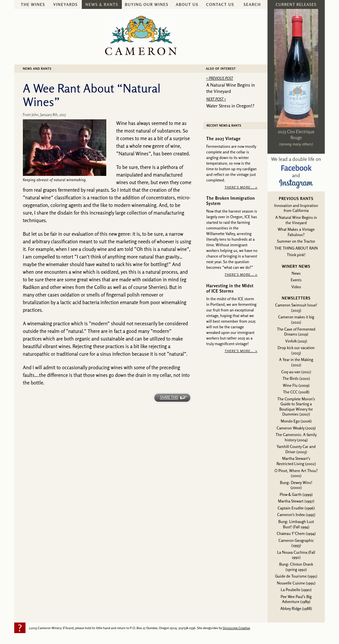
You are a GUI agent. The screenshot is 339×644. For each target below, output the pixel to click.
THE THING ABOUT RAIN (296, 248)
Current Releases (296, 4)
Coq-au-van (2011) (296, 372)
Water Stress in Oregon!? (230, 106)
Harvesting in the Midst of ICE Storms (230, 288)
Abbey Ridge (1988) (296, 608)
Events (296, 280)
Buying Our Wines (146, 4)
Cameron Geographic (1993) (296, 543)
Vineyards (66, 4)
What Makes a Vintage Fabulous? (296, 232)
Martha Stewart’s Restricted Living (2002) (296, 461)
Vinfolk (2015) (296, 341)
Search (252, 4)
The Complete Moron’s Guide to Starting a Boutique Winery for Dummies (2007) (296, 407)
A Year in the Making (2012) (296, 362)
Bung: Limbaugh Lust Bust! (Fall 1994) (296, 524)
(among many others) (296, 144)
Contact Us (220, 4)
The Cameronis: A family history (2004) (296, 437)
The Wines (33, 4)
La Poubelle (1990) (296, 590)
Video (296, 287)
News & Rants (102, 4)
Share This (169, 397)
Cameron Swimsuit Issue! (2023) (296, 308)
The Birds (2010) (296, 378)
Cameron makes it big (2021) (296, 320)
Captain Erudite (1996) (296, 508)
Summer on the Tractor (296, 241)
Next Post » (216, 99)
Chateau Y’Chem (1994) (296, 533)
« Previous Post (220, 79)
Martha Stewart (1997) (296, 501)
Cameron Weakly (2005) (296, 428)
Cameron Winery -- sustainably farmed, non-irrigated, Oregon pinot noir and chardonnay (141, 35)
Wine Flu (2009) (296, 385)
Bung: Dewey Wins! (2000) (296, 485)
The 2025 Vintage (223, 139)
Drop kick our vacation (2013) (296, 350)
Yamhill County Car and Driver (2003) (296, 449)
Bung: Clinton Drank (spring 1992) (296, 567)
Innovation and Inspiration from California (296, 208)
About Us (187, 4)
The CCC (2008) (296, 392)
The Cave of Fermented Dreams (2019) (296, 332)
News (296, 273)
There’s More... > (241, 187)
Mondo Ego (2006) (296, 421)
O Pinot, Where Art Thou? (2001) (296, 473)
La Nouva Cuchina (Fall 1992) (296, 555)
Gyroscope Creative (236, 628)
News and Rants (37, 69)
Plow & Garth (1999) (296, 494)
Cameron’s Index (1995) (296, 515)
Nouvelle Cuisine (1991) (296, 583)
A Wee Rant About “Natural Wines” (92, 95)
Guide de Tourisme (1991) (296, 576)
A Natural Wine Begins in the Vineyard (296, 220)
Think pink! (296, 255)
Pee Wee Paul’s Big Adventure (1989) (296, 599)
